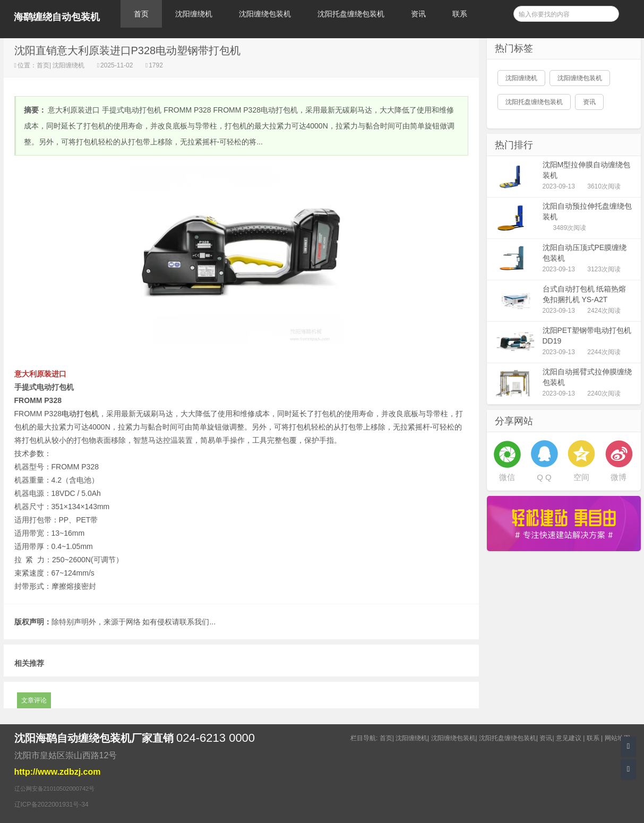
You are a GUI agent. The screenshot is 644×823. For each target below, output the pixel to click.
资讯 (418, 14)
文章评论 (34, 700)
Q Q (544, 477)
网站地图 (617, 738)
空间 (581, 477)
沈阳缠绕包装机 (265, 14)
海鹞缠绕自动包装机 (57, 17)
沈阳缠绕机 (194, 14)
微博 (619, 477)
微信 (507, 477)
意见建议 (569, 738)
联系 (460, 14)
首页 (141, 14)
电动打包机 (80, 414)
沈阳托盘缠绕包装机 (351, 14)
